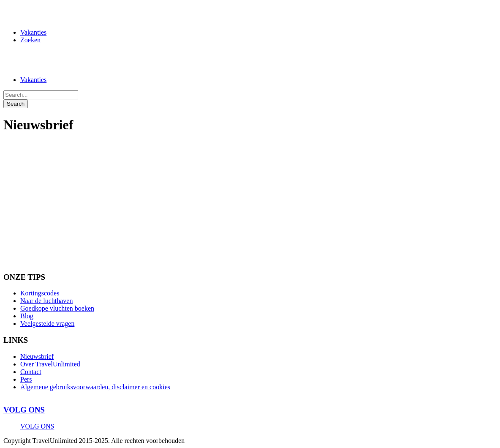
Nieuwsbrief (37, 356)
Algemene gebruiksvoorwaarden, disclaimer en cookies (95, 387)
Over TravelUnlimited (50, 364)
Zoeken (30, 40)
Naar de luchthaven (46, 301)
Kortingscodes (40, 293)
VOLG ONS (24, 410)
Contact (31, 372)
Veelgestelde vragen (47, 324)
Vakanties (33, 32)
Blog (27, 316)
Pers (26, 379)
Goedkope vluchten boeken (57, 308)
